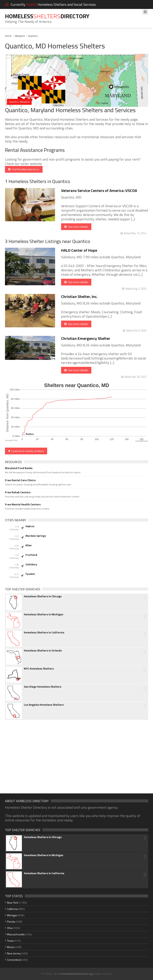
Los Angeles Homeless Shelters (44, 705)
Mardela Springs (36, 536)
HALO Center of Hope (79, 250)
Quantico (33, 36)
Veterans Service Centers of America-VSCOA (99, 190)
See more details (76, 227)
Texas (10, 941)
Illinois (11, 947)
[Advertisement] (77, 754)
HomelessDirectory (47, 16)
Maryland (20, 36)
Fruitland (31, 555)
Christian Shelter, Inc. (79, 296)
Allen (29, 545)
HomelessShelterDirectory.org (76, 974)
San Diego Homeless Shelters (43, 687)
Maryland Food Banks (19, 468)
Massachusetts (16, 934)
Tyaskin (30, 574)
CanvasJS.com (142, 441)
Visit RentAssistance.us (24, 169)
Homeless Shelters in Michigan (44, 614)
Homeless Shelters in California (44, 632)
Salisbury (31, 564)
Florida (11, 922)
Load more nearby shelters (26, 451)
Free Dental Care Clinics (20, 480)
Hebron (30, 526)
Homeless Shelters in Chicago (43, 596)
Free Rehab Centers (18, 492)
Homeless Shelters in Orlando (43, 650)
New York (13, 902)
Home (8, 36)
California (12, 909)
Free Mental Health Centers (23, 504)
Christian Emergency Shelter (86, 338)
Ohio (10, 928)
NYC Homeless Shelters (39, 669)
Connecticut (14, 960)
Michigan (12, 915)
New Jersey (14, 953)
